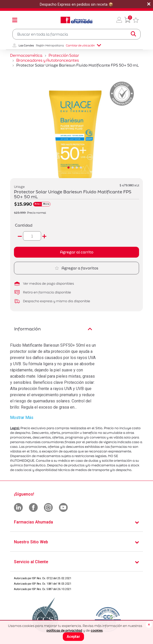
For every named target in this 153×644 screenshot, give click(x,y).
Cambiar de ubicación (83, 45)
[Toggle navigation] (15, 20)
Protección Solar (64, 55)
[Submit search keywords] (133, 34)
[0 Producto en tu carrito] (127, 20)
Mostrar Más (22, 418)
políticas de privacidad (64, 630)
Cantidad (24, 225)
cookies (97, 630)
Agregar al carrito (77, 252)
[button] (119, 20)
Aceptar (73, 637)
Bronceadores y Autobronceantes (48, 60)
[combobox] (76, 34)
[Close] (149, 625)
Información (53, 329)
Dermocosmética (26, 55)
